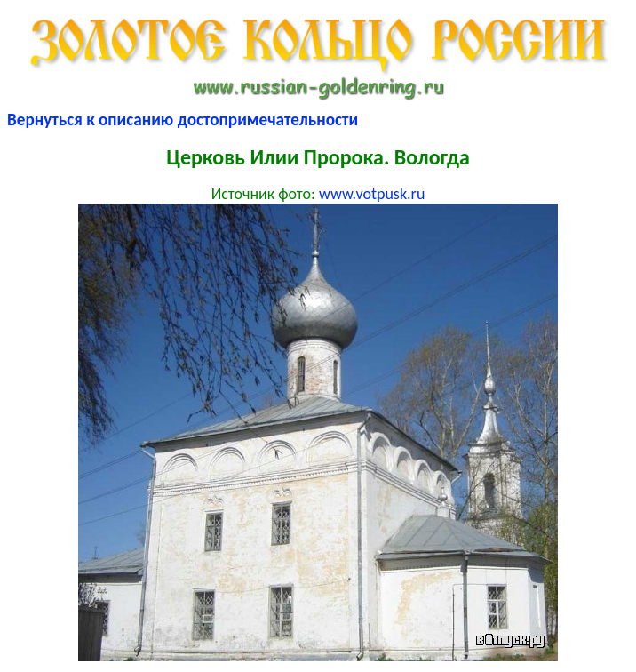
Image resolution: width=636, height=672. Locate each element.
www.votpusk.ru (372, 194)
